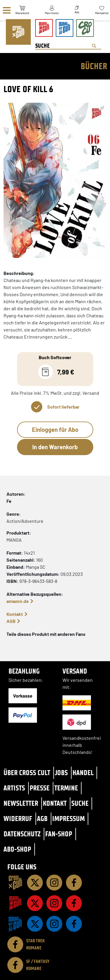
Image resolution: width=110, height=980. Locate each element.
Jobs (61, 773)
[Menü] (7, 10)
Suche (80, 803)
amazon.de (18, 601)
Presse (40, 788)
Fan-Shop (59, 834)
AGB (11, 621)
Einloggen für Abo (55, 430)
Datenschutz (22, 834)
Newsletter (21, 803)
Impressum (68, 819)
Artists (14, 788)
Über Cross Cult (27, 773)
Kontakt (15, 614)
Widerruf (18, 819)
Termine (66, 788)
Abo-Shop (17, 849)
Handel (83, 773)
